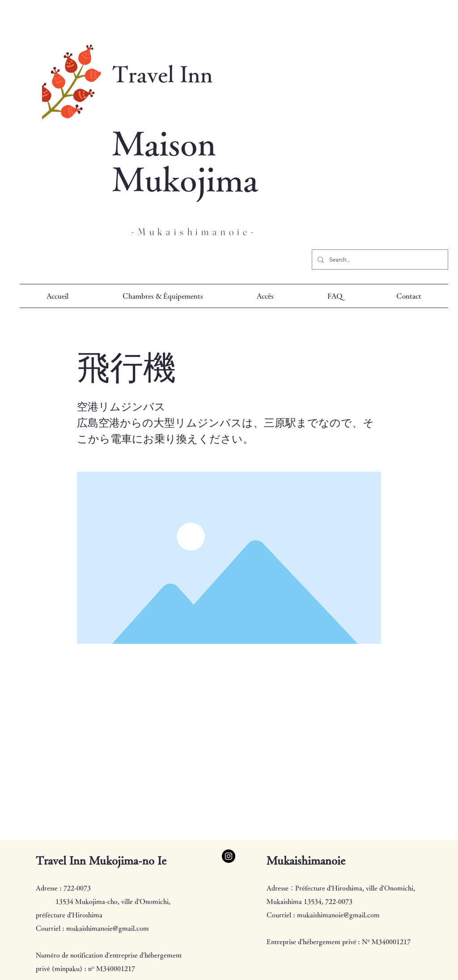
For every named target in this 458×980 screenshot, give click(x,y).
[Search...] (379, 260)
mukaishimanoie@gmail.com (108, 928)
